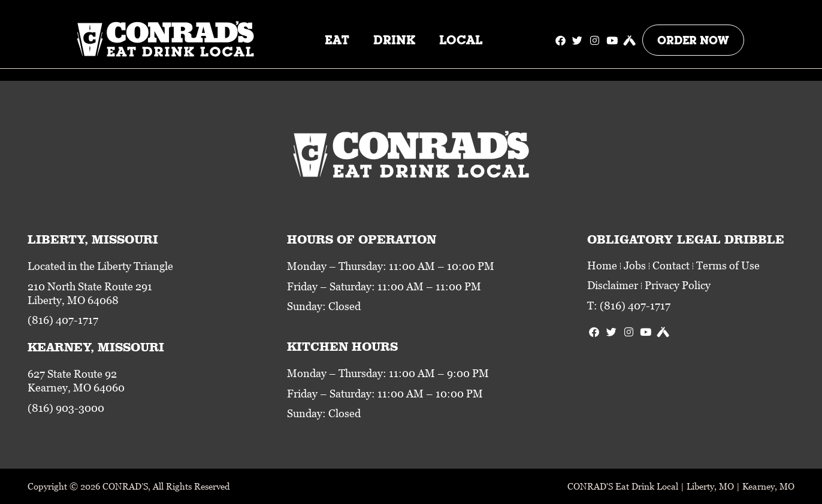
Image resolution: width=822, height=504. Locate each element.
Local (461, 40)
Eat (337, 40)
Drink (394, 40)
